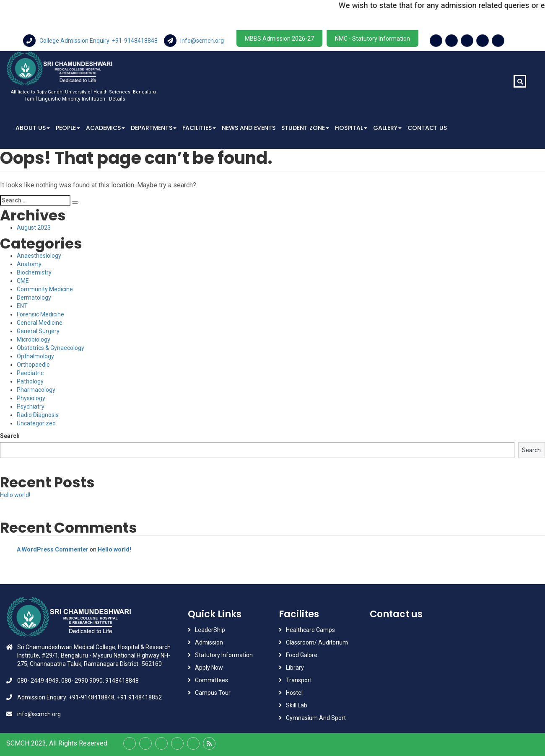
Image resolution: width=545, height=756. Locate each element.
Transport (300, 680)
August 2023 (34, 228)
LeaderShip (210, 630)
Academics (105, 128)
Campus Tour (213, 693)
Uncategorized (36, 423)
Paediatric (30, 373)
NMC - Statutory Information (372, 39)
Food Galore (302, 655)
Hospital (351, 128)
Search (10, 436)
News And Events (249, 128)
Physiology (31, 398)
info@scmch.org (194, 41)
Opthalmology (35, 356)
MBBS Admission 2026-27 (279, 39)
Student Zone (305, 128)
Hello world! (15, 495)
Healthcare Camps (310, 630)
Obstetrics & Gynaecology (51, 348)
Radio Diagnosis (38, 415)
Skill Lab (297, 705)
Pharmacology (36, 390)
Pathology (30, 381)
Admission (209, 642)
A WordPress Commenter (53, 549)
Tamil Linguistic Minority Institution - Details (75, 99)
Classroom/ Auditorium (317, 642)
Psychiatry (31, 406)
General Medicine (40, 323)
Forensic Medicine (40, 314)
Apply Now (209, 668)
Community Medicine (45, 289)
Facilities (199, 128)
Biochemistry (34, 272)
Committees (212, 680)
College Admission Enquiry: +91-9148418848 (91, 41)
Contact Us (427, 128)
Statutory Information (224, 655)
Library (295, 668)
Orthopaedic (33, 365)
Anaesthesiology (39, 256)
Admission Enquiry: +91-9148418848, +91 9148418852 (90, 697)
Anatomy (29, 264)
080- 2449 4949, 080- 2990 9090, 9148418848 (78, 681)
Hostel (294, 693)
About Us (33, 128)
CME (23, 281)
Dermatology (34, 298)
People (68, 128)
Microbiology (34, 339)
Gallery (387, 128)
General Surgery (38, 331)
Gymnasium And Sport (316, 718)
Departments (154, 128)
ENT (22, 306)
